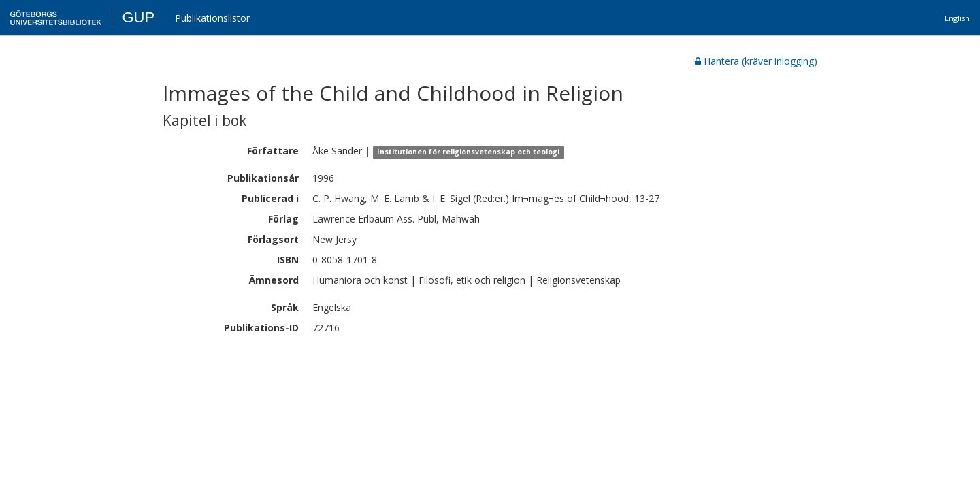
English (957, 18)
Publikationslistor (212, 18)
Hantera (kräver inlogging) (756, 61)
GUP (138, 17)
